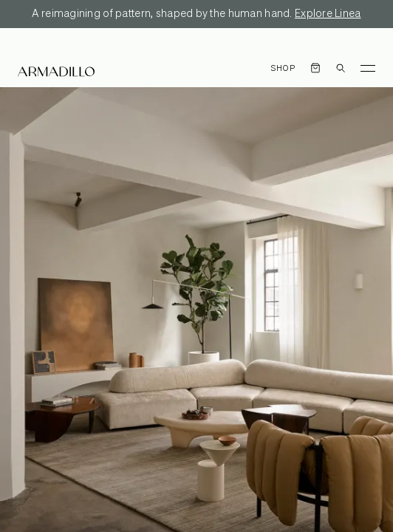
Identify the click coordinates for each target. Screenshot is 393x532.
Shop (283, 68)
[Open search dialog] (341, 68)
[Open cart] (315, 68)
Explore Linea (328, 14)
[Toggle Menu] (368, 68)
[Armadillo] (56, 72)
